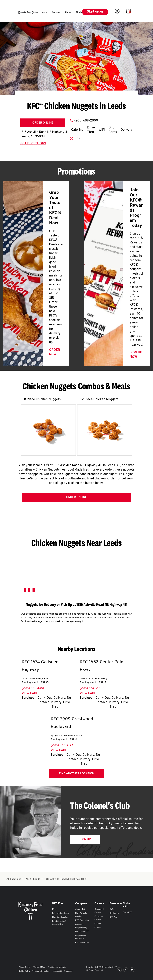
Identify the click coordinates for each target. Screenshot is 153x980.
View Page (30, 694)
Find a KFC (127, 913)
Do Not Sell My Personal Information (34, 971)
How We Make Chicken (81, 915)
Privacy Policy (24, 967)
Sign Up (85, 840)
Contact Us (114, 913)
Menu (55, 909)
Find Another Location (77, 774)
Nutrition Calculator (61, 917)
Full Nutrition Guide (61, 913)
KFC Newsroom (82, 943)
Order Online (43, 123)
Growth (98, 928)
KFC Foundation (82, 920)
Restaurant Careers (99, 911)
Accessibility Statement (63, 971)
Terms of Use (39, 967)
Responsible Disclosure (80, 937)
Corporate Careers (99, 918)
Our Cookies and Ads (57, 967)
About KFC (80, 909)
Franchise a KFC (82, 932)
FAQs (112, 909)
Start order (95, 12)
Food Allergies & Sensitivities (59, 923)
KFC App (113, 917)
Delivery (127, 130)
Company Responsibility (81, 926)
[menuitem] (44, 13)
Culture (98, 924)
